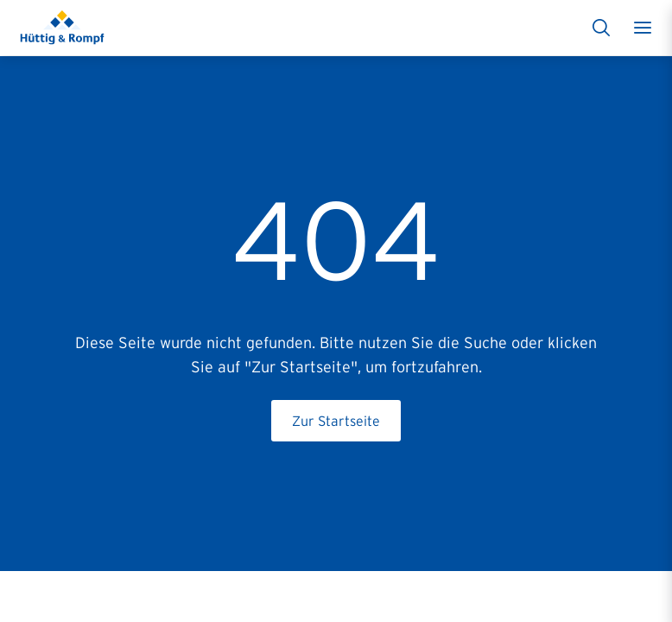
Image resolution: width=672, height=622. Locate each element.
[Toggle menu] (643, 28)
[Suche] (601, 28)
